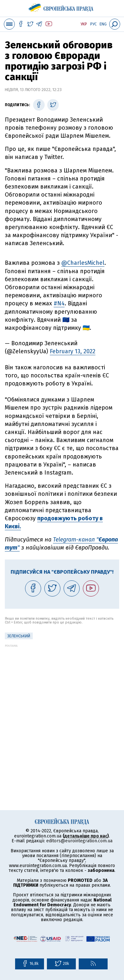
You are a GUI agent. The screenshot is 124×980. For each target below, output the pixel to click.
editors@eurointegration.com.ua (79, 841)
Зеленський (19, 636)
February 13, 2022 (73, 351)
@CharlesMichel (83, 263)
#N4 (59, 303)
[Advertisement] (62, 709)
